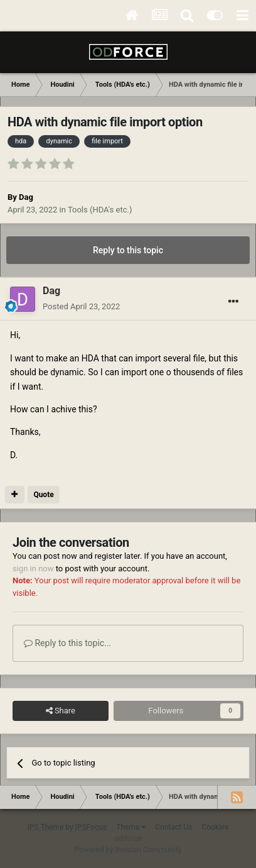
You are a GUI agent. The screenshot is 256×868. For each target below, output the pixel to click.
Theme (131, 827)
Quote (43, 495)
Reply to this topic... (67, 643)
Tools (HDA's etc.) (100, 210)
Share (61, 711)
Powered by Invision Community (128, 850)
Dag (26, 197)
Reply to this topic (128, 250)
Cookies (215, 827)
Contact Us (173, 827)
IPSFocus (91, 827)
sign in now (33, 569)
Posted (81, 306)
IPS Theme (46, 827)
